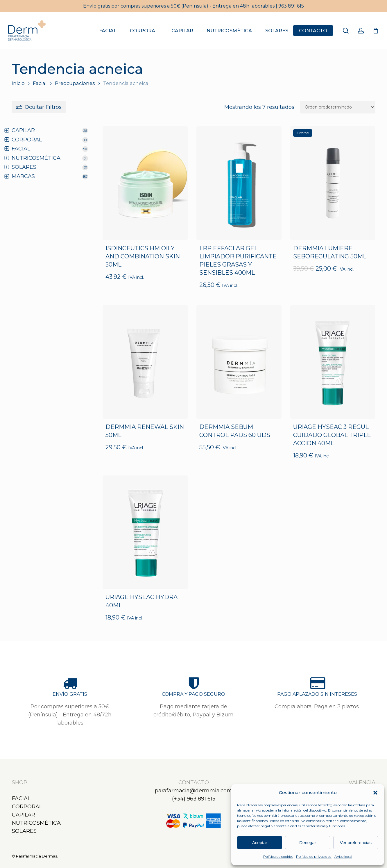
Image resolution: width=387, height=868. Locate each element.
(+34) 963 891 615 (194, 799)
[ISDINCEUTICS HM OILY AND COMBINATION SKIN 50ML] (145, 183)
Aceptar (260, 843)
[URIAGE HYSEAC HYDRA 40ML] (145, 532)
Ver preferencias (356, 843)
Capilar (24, 815)
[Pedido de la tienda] (338, 107)
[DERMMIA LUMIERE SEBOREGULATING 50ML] (333, 183)
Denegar (308, 843)
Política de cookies (278, 857)
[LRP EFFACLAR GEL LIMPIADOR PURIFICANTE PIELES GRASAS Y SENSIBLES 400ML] (239, 183)
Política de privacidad (314, 857)
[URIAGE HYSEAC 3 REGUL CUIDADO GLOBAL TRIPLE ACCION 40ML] (333, 362)
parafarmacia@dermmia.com (193, 791)
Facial (40, 83)
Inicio (18, 83)
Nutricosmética (36, 823)
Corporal (27, 807)
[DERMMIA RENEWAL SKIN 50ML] (145, 362)
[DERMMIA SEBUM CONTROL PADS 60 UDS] (239, 362)
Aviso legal (343, 857)
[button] (375, 793)
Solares (24, 831)
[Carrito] (376, 31)
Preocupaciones (75, 83)
